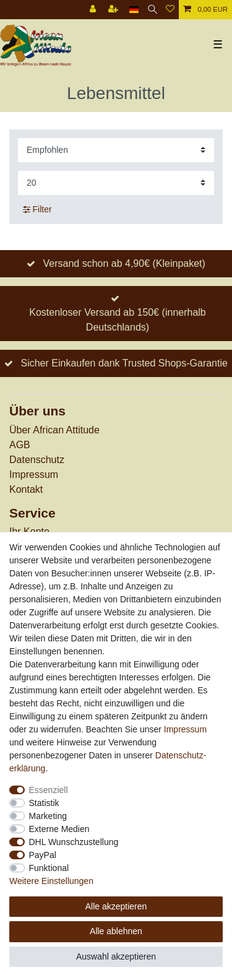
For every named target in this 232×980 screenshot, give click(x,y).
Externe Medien (59, 829)
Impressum (34, 475)
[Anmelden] (94, 10)
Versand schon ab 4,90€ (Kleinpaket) (124, 263)
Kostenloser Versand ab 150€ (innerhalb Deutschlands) (118, 320)
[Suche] (153, 10)
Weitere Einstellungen (51, 881)
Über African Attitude (54, 430)
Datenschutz (37, 460)
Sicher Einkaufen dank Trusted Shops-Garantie (124, 363)
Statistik (44, 803)
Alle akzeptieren (116, 906)
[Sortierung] (116, 150)
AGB (20, 445)
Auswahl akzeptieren (116, 956)
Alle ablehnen (116, 931)
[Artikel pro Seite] (116, 183)
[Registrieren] (114, 10)
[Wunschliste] (170, 10)
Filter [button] (37, 210)
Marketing (48, 816)
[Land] (134, 10)
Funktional (49, 868)
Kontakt (26, 489)
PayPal (43, 855)
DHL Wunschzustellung (74, 842)
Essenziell (49, 790)
